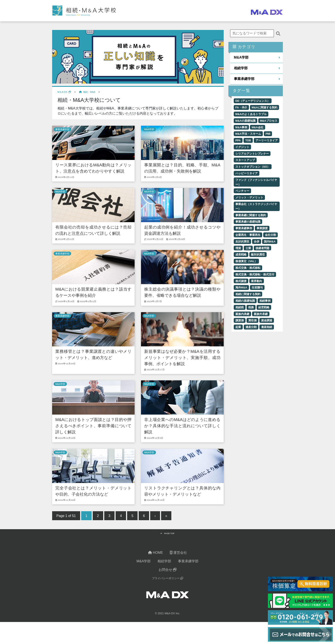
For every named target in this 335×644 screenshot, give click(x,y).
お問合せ (167, 570)
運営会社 (178, 553)
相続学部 (241, 68)
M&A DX (170, 614)
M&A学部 (149, 129)
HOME (156, 553)
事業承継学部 (62, 129)
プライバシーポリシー (167, 578)
